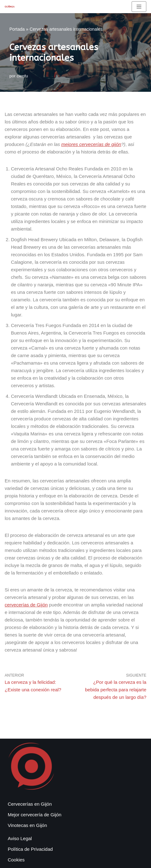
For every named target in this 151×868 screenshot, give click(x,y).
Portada (17, 29)
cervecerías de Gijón (26, 605)
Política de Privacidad (30, 849)
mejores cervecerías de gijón (91, 144)
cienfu (22, 76)
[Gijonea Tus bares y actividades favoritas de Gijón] (10, 6)
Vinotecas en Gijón (28, 825)
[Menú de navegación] (139, 7)
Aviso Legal (20, 838)
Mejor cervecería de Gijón (35, 815)
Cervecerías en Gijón (30, 804)
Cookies (16, 860)
